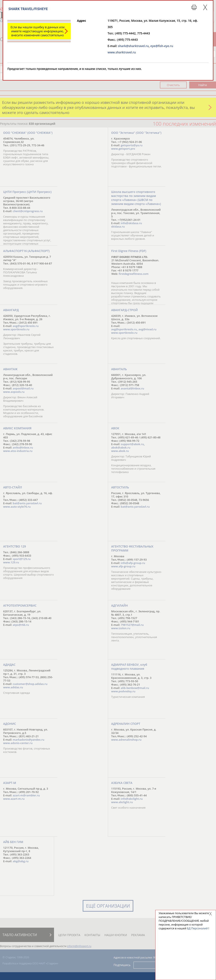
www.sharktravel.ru (122, 52)
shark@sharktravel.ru (133, 46)
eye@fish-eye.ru (162, 46)
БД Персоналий (197, 928)
